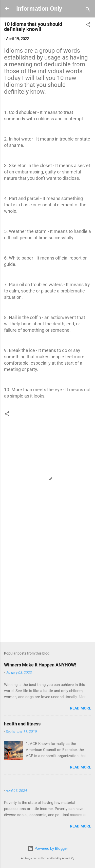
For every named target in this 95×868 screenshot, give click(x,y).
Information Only (39, 9)
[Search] (88, 10)
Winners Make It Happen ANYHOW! (40, 665)
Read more (80, 708)
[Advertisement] (48, 586)
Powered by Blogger (48, 849)
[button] (88, 25)
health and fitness (22, 724)
